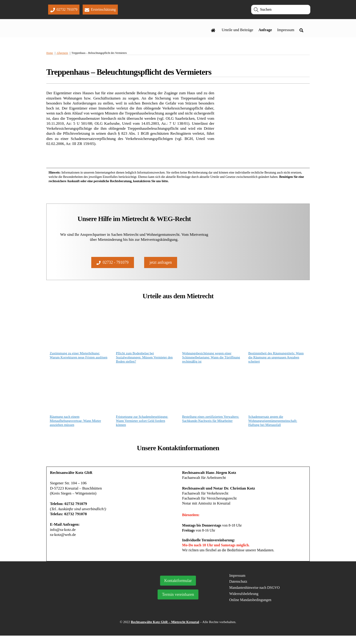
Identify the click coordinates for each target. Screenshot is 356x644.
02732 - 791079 (112, 266)
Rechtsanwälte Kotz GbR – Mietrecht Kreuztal (165, 630)
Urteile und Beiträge (237, 31)
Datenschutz (238, 590)
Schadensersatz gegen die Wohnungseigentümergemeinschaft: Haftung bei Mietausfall (273, 426)
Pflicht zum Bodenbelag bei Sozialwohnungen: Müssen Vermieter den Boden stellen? (144, 363)
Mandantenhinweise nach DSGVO (255, 596)
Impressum (286, 31)
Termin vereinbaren (178, 603)
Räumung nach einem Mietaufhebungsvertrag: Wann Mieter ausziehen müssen (75, 426)
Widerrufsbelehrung (244, 602)
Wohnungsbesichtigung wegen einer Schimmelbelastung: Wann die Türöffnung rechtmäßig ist (211, 363)
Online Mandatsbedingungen (250, 608)
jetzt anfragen (161, 266)
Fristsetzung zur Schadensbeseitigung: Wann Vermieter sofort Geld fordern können (142, 426)
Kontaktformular (178, 589)
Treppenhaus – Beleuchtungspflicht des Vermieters (129, 74)
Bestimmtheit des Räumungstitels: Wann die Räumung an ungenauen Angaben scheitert (276, 363)
